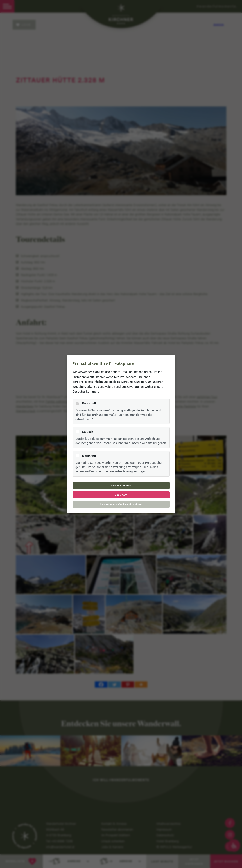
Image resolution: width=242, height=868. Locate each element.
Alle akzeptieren (121, 486)
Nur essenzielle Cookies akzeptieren (121, 504)
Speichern (121, 495)
